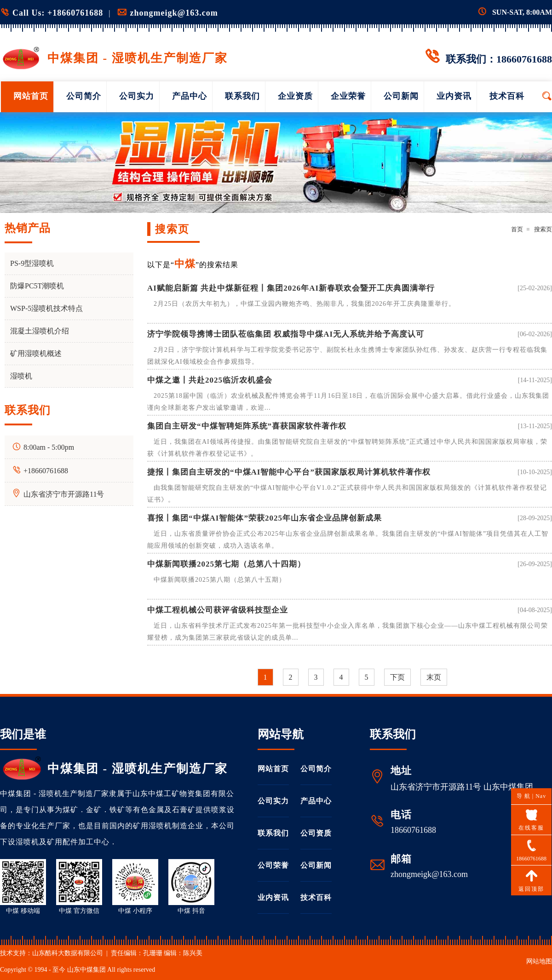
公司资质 (316, 833)
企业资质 (295, 96)
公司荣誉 (273, 865)
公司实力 (137, 96)
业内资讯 (454, 96)
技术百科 (507, 96)
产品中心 (190, 96)
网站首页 (31, 96)
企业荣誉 (348, 96)
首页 (517, 229)
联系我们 (242, 96)
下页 (397, 677)
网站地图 (539, 961)
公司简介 (84, 96)
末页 (434, 677)
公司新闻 (401, 96)
